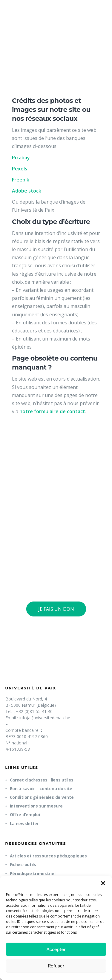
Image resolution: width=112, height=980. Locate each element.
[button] (103, 883)
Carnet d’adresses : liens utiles (42, 780)
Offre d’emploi (25, 815)
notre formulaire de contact (52, 411)
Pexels (20, 169)
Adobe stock (27, 191)
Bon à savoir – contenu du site (41, 789)
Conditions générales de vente (42, 797)
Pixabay (21, 158)
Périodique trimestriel (33, 873)
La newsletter (24, 823)
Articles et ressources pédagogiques (48, 856)
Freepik (21, 180)
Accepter (56, 950)
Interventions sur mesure (36, 806)
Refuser (56, 966)
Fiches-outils (23, 864)
